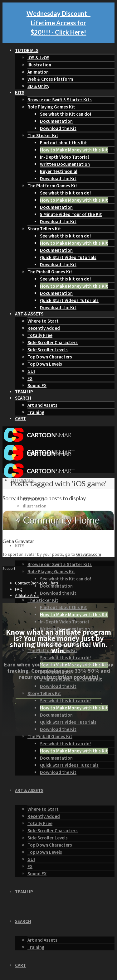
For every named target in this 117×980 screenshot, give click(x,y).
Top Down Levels (45, 364)
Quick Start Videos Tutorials (69, 300)
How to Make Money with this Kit (74, 150)
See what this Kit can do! (66, 114)
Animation (38, 72)
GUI (31, 371)
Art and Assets (42, 405)
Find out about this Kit (63, 143)
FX (30, 378)
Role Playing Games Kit (51, 107)
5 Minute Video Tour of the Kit (71, 214)
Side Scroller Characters (53, 342)
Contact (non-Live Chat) (37, 583)
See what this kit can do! (65, 193)
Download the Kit (58, 128)
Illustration (39, 65)
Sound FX (37, 385)
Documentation (56, 121)
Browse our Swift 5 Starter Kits (60, 100)
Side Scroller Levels (48, 350)
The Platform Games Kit (52, 186)
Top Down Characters (50, 357)
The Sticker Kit (43, 135)
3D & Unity (38, 86)
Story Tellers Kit (44, 229)
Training (36, 412)
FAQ (19, 589)
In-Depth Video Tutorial (64, 157)
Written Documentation (65, 164)
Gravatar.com (89, 554)
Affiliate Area (27, 595)
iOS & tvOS (38, 58)
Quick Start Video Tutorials (68, 257)
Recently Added (44, 328)
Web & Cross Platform (50, 79)
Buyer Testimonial (59, 171)
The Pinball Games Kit (50, 272)
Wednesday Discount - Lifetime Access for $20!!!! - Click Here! (58, 23)
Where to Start (43, 321)
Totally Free (40, 335)
